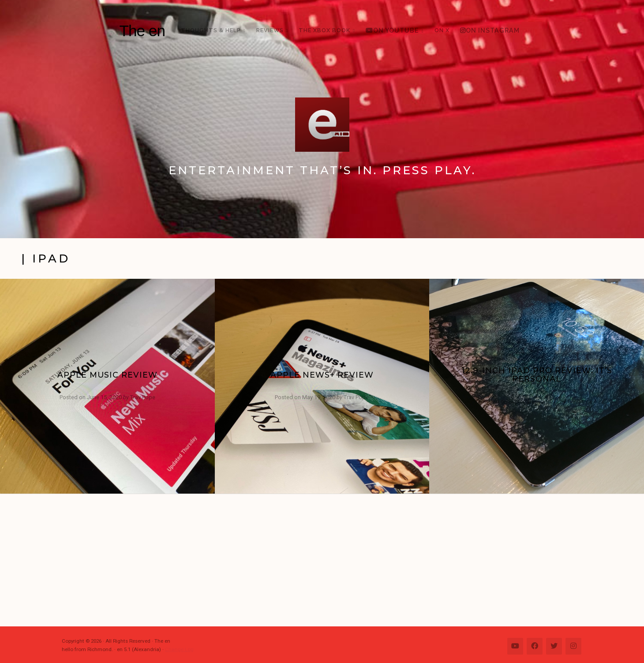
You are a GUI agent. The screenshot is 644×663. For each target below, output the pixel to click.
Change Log (179, 649)
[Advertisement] (326, 560)
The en (142, 31)
